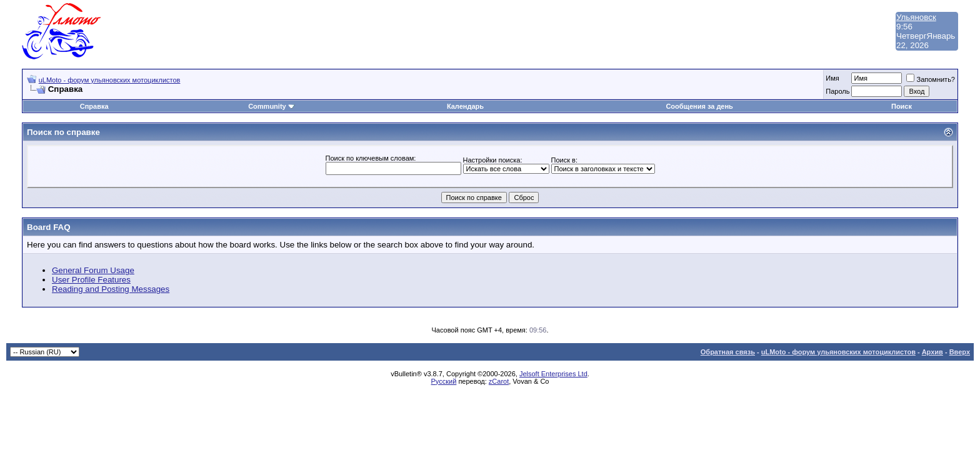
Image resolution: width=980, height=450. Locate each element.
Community (272, 106)
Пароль (837, 91)
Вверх (960, 352)
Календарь (465, 106)
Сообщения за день (699, 106)
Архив (932, 352)
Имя (832, 78)
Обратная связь (728, 352)
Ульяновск (916, 17)
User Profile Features (91, 280)
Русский (444, 381)
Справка (94, 106)
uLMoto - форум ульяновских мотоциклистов (110, 80)
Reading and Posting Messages (111, 289)
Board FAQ (49, 227)
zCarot (499, 381)
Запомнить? (931, 79)
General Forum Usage (93, 270)
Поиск (902, 106)
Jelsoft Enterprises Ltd (553, 374)
